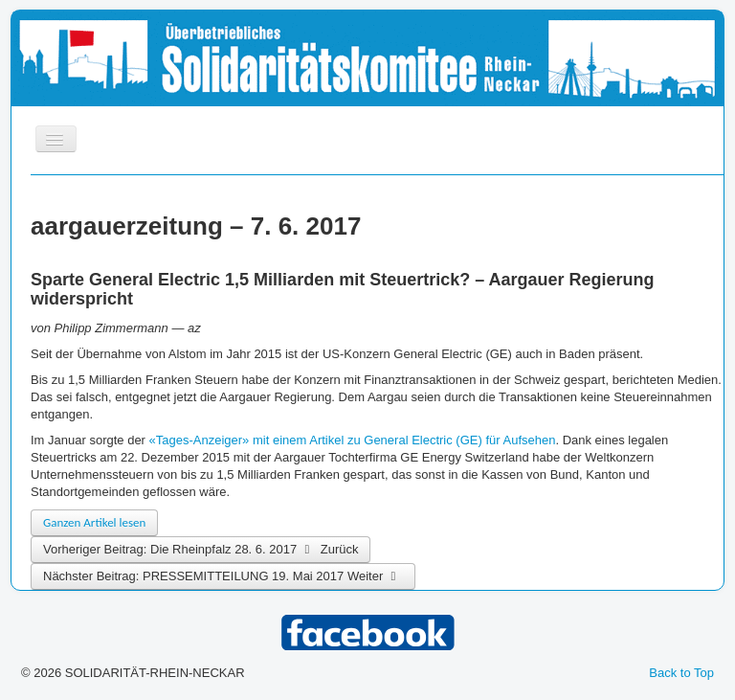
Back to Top (681, 673)
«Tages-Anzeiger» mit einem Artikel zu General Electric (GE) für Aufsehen (353, 440)
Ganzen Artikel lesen (94, 522)
